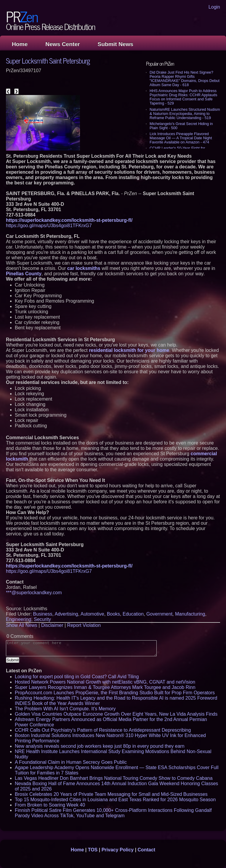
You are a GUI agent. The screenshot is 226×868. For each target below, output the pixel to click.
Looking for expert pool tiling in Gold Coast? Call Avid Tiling (77, 677)
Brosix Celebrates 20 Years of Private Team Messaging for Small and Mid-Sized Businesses (111, 794)
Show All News (22, 625)
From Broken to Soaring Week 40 (50, 805)
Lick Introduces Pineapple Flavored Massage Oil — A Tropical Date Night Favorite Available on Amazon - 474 (181, 138)
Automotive (92, 614)
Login (214, 7)
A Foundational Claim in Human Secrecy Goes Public (71, 762)
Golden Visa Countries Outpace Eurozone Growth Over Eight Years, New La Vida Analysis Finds (116, 714)
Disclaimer (52, 625)
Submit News (116, 44)
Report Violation (84, 625)
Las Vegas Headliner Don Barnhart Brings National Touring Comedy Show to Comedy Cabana (114, 778)
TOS (93, 850)
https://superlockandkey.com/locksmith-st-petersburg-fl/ (69, 220)
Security (42, 619)
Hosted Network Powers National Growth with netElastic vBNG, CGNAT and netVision (105, 682)
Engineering (19, 619)
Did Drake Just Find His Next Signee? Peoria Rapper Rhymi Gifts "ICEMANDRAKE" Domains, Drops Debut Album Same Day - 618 (185, 79)
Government (159, 614)
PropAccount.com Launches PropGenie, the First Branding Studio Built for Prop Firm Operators (115, 693)
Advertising (66, 614)
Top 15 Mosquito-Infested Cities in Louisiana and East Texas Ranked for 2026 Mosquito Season (115, 800)
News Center (62, 44)
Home (20, 44)
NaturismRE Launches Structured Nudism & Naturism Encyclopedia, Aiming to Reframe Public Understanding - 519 (185, 114)
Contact (147, 850)
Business (43, 614)
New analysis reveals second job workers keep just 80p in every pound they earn (100, 746)
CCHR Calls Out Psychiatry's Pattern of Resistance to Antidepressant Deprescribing (103, 730)
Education (133, 614)
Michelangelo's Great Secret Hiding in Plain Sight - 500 (181, 126)
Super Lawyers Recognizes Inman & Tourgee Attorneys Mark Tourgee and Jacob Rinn (105, 687)
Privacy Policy (118, 850)
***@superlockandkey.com (34, 593)
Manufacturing (190, 614)
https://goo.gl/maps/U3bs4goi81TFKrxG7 (49, 226)
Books (113, 614)
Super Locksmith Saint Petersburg (48, 60)
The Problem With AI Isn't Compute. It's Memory (65, 709)
